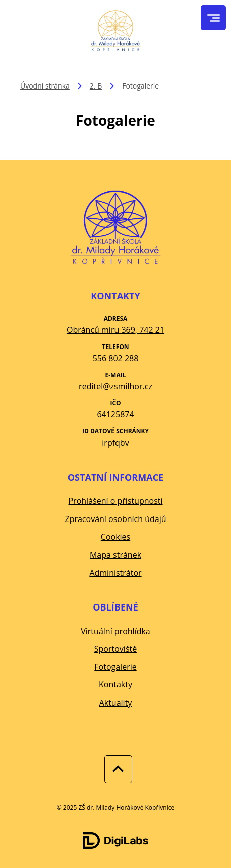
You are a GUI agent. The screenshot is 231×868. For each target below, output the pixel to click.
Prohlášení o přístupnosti (115, 501)
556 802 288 (116, 358)
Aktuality (116, 703)
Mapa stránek (115, 555)
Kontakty (115, 684)
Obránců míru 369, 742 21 (115, 330)
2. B (96, 86)
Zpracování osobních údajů (115, 519)
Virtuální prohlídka (115, 631)
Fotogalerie (115, 667)
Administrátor (115, 573)
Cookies (115, 537)
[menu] (214, 18)
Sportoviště (115, 649)
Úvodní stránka (45, 86)
